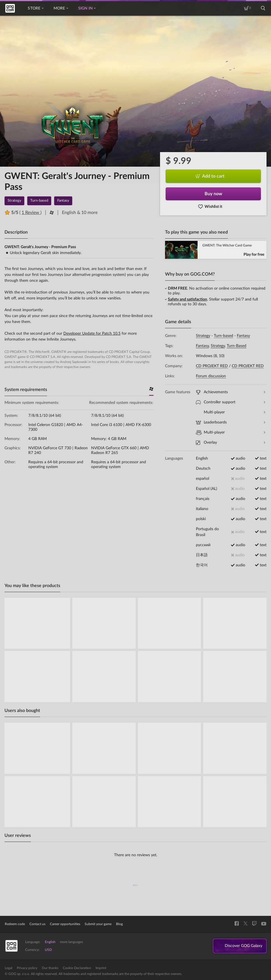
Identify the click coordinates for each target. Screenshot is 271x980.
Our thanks (50, 968)
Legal (9, 968)
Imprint (101, 968)
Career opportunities (65, 924)
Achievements (231, 392)
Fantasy (243, 336)
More (61, 8)
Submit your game (98, 924)
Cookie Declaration (77, 968)
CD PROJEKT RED (212, 366)
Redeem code (15, 924)
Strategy (203, 336)
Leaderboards (231, 423)
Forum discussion (211, 376)
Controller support (231, 402)
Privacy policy (27, 968)
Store (35, 8)
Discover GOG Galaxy (241, 946)
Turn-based (223, 336)
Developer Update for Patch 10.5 (92, 334)
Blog (119, 924)
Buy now (213, 194)
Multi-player (231, 412)
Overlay (231, 443)
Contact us (37, 924)
